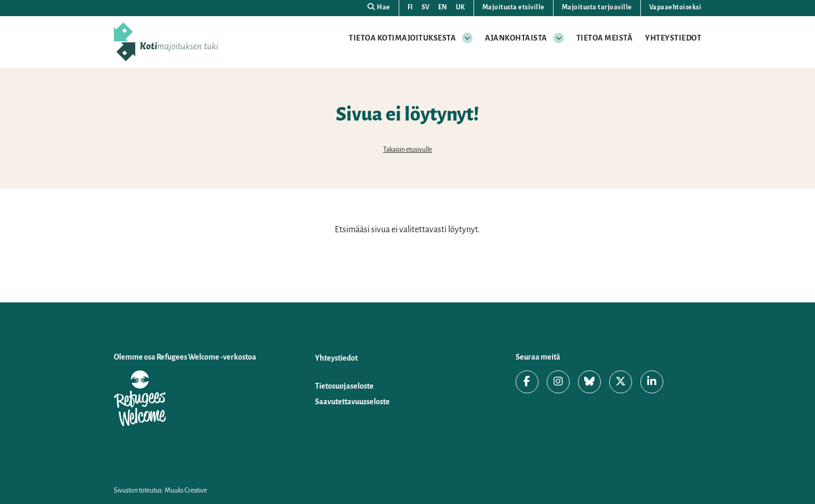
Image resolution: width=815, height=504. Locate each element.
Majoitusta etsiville (514, 7)
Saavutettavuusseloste (352, 402)
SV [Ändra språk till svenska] (426, 7)
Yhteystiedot (673, 38)
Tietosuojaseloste (344, 386)
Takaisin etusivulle (407, 150)
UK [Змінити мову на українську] (461, 7)
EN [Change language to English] (443, 7)
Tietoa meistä (605, 38)
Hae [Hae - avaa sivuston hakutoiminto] (379, 7)
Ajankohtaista (516, 38)
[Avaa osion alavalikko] (467, 38)
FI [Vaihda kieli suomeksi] (410, 7)
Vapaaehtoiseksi (675, 7)
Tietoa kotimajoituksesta (402, 38)
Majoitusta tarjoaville (597, 7)
